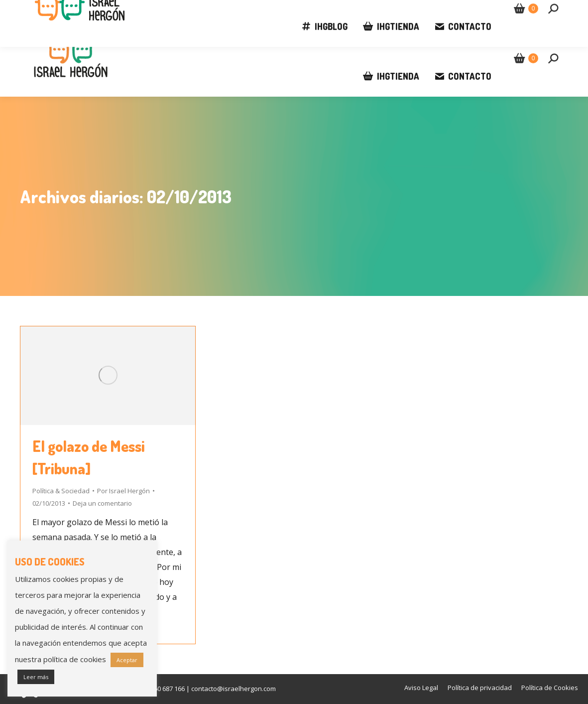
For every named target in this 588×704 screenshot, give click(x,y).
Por (123, 491)
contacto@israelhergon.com (158, 10)
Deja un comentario (102, 503)
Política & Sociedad (61, 491)
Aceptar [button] (127, 660)
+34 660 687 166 (63, 10)
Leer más (36, 677)
